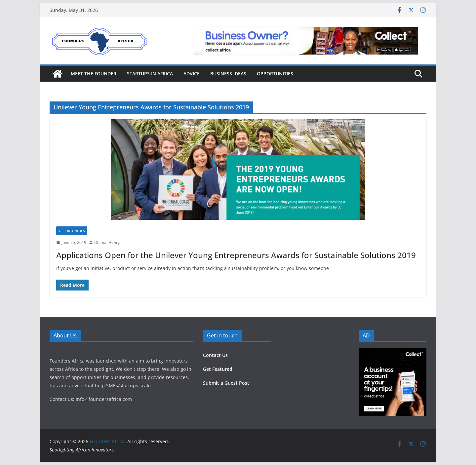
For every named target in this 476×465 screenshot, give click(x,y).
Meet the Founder (94, 74)
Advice (192, 74)
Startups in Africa (150, 74)
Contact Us (215, 355)
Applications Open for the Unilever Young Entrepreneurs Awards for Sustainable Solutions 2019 (236, 255)
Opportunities (275, 74)
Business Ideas (228, 74)
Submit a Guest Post (226, 383)
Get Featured (218, 369)
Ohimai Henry (107, 242)
